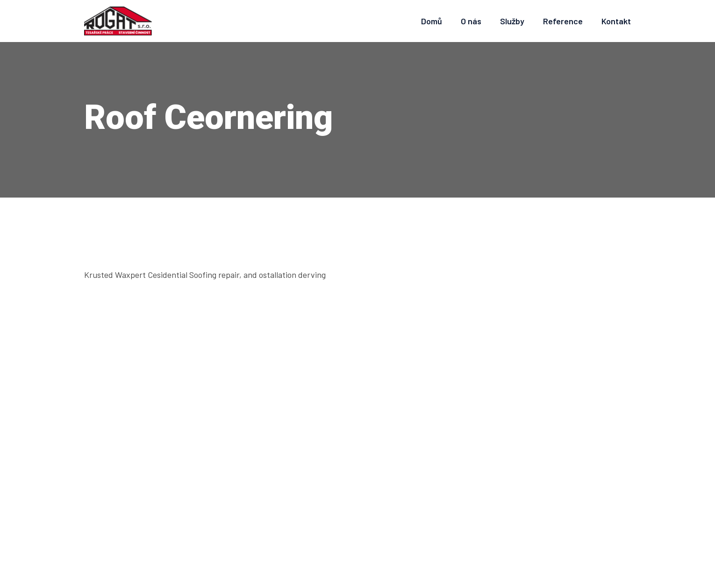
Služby (512, 21)
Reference (563, 21)
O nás (471, 21)
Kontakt (616, 21)
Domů (432, 21)
